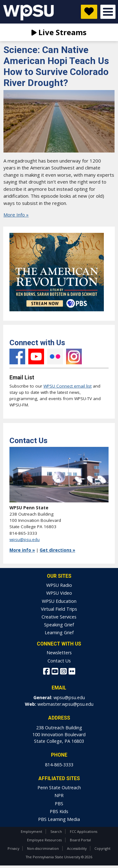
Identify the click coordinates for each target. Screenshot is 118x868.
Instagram (74, 356)
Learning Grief (59, 632)
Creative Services (59, 617)
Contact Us (59, 661)
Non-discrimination (43, 848)
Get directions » (57, 550)
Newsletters (59, 653)
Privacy (13, 848)
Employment (31, 831)
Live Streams (59, 32)
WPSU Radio (59, 585)
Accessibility (77, 848)
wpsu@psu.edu (25, 539)
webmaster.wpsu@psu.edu (65, 704)
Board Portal (80, 840)
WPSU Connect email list (67, 386)
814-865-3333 (59, 765)
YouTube (36, 356)
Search (56, 831)
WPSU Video (59, 593)
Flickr (55, 356)
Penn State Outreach (59, 788)
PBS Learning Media (59, 819)
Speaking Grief (59, 625)
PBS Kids (59, 811)
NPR (59, 795)
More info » (22, 550)
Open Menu (108, 12)
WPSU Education (59, 601)
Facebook (17, 356)
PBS (59, 804)
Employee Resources (44, 840)
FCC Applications (84, 831)
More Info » (16, 215)
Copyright (102, 848)
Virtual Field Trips (59, 609)
